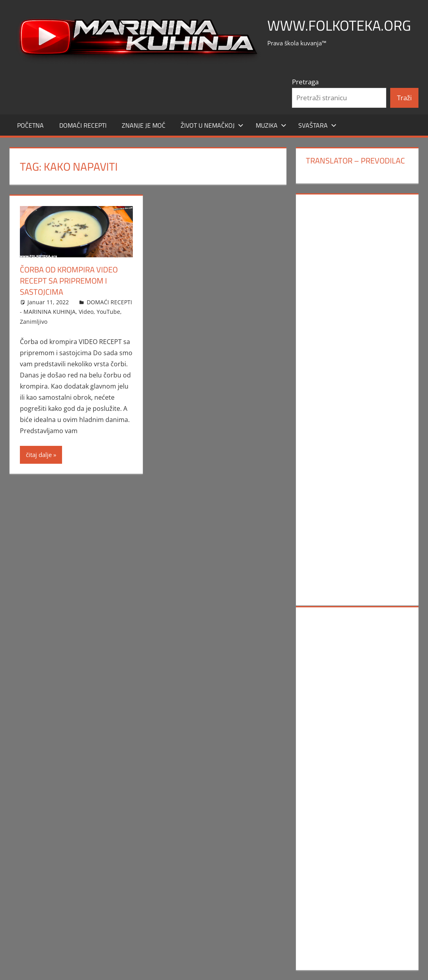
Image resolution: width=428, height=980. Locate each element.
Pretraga (305, 82)
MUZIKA (271, 125)
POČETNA (30, 125)
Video (86, 312)
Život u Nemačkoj (212, 125)
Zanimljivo (34, 322)
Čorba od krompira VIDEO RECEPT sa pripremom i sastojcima (69, 281)
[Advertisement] (357, 321)
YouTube (108, 312)
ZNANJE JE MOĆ (144, 125)
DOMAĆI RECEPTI (83, 125)
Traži (404, 98)
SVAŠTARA (317, 125)
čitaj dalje (39, 455)
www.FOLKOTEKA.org (339, 25)
